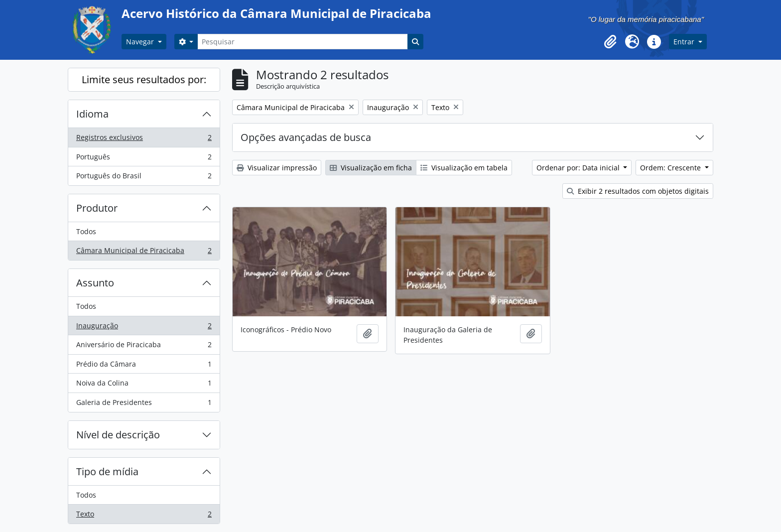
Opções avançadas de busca (306, 137)
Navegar (141, 42)
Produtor (97, 208)
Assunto (95, 283)
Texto (144, 516)
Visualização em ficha (371, 168)
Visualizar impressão (277, 168)
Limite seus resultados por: (144, 79)
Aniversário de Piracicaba (144, 347)
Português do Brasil (144, 178)
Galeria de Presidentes (144, 404)
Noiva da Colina (144, 385)
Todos (86, 231)
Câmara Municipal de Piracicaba (144, 253)
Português (144, 159)
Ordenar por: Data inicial (579, 168)
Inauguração (144, 328)
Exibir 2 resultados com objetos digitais (638, 191)
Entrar (685, 42)
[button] (610, 42)
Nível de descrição (118, 435)
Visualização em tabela (464, 168)
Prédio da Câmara (144, 366)
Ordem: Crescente (671, 168)
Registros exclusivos (144, 139)
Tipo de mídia (107, 471)
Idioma (92, 114)
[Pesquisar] (302, 42)
